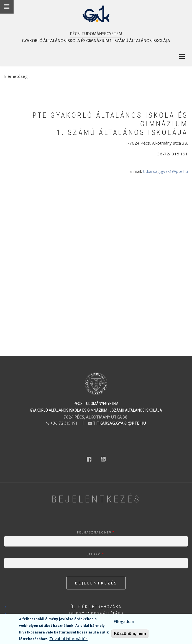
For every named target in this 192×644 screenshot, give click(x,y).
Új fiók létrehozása (96, 607)
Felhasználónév (94, 532)
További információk (68, 638)
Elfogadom (124, 621)
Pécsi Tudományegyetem (96, 34)
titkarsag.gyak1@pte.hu (165, 171)
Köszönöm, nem (130, 633)
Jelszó (94, 554)
